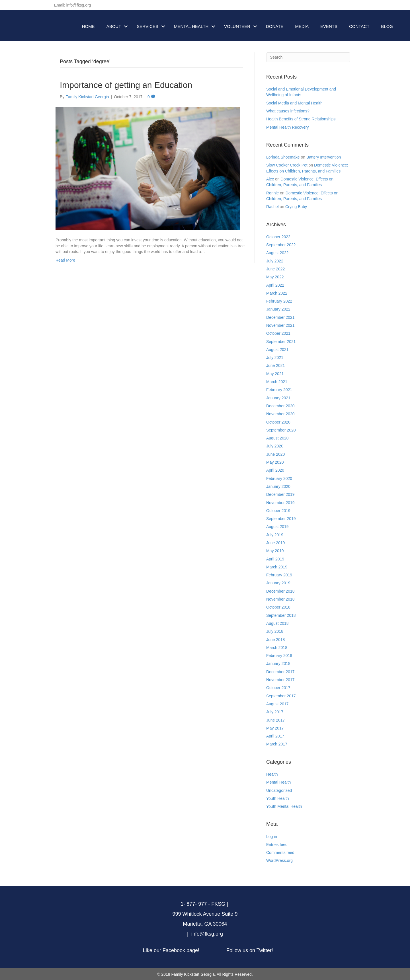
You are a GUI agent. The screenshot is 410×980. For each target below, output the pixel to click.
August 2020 (277, 438)
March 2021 (277, 382)
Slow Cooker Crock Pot (287, 165)
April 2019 (275, 559)
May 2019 (275, 551)
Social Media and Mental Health (294, 103)
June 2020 (275, 454)
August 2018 (277, 623)
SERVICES (147, 26)
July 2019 (275, 535)
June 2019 (275, 543)
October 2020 (278, 422)
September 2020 (281, 430)
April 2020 (275, 470)
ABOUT (114, 26)
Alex (270, 179)
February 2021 (279, 390)
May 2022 (275, 277)
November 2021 (280, 325)
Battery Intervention (324, 157)
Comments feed (280, 852)
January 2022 (278, 309)
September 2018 (281, 615)
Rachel (272, 207)
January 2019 (278, 583)
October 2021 (278, 333)
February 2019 (279, 575)
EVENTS (329, 26)
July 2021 (275, 358)
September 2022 (281, 245)
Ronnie (272, 193)
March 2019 (277, 567)
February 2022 (279, 301)
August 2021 (277, 350)
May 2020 (275, 462)
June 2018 (275, 640)
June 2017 (275, 720)
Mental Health (278, 782)
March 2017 (277, 744)
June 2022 (275, 269)
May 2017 (275, 728)
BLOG (387, 26)
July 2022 (275, 261)
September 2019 (281, 519)
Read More (65, 260)
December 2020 (280, 406)
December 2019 (280, 494)
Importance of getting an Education (126, 85)
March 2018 (277, 648)
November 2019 (280, 503)
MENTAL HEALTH (191, 26)
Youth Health (278, 798)
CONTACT (359, 26)
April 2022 (275, 285)
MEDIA (302, 26)
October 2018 (278, 607)
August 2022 (277, 253)
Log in (272, 837)
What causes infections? (288, 111)
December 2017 (280, 672)
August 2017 (277, 704)
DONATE (275, 26)
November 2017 (280, 680)
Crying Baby (296, 207)
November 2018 (280, 599)
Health (272, 774)
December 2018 (280, 591)
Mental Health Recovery (287, 127)
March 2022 (277, 293)
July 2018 (275, 631)
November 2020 (280, 414)
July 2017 (275, 712)
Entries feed (277, 845)
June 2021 (275, 365)
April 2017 (275, 736)
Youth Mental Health (284, 806)
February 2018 (279, 656)
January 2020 (278, 486)
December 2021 (280, 317)
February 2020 (279, 478)
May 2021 (275, 374)
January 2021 (278, 398)
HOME (88, 26)
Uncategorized (279, 790)
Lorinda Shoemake (283, 157)
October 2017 (278, 688)
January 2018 (278, 663)
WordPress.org (279, 860)
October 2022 (278, 237)
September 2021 (281, 342)
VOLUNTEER (237, 26)
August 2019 (277, 527)
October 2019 (278, 511)
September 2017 (281, 696)
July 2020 (275, 446)
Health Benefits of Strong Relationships (301, 119)
